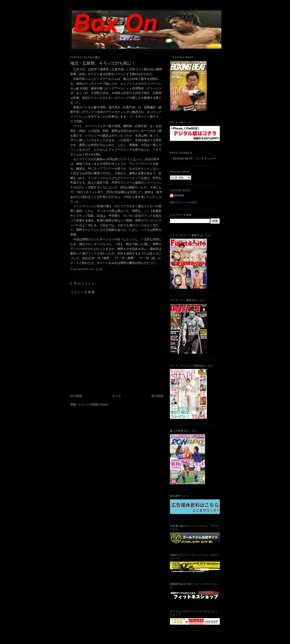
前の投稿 (157, 396)
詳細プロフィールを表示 (184, 202)
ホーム (117, 396)
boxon (179, 195)
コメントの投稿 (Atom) (93, 404)
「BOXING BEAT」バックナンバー (193, 159)
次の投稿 (76, 396)
